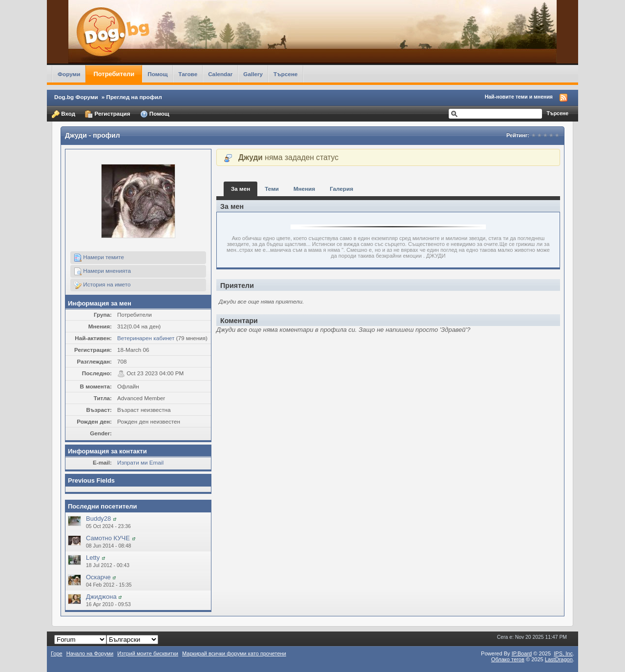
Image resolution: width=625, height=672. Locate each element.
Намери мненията (102, 271)
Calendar (220, 74)
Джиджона (101, 597)
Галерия (341, 189)
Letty (93, 558)
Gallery (253, 74)
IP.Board (522, 653)
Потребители (114, 74)
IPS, (563, 653)
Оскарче (98, 577)
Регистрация (107, 114)
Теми (272, 189)
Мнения (304, 189)
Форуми (69, 74)
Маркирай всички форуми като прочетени (234, 653)
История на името (102, 285)
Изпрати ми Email (140, 462)
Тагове (188, 74)
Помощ (157, 74)
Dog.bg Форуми (76, 97)
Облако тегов (508, 659)
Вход (63, 114)
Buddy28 (98, 519)
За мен (240, 189)
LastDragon (559, 659)
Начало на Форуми (90, 653)
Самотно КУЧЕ (108, 538)
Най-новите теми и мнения (519, 97)
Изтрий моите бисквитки (148, 653)
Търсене (286, 74)
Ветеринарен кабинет (146, 338)
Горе (57, 653)
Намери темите (99, 258)
